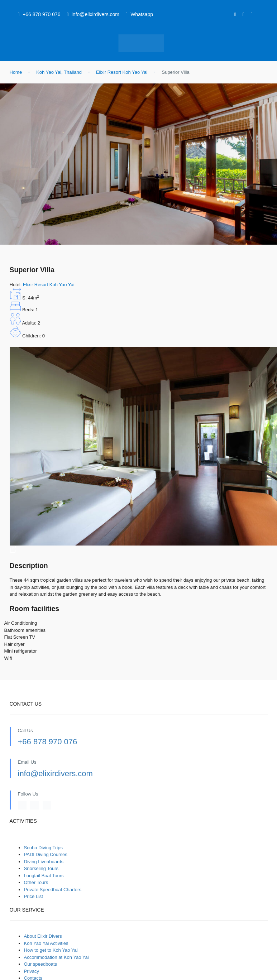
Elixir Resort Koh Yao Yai (122, 72)
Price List (34, 896)
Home (16, 72)
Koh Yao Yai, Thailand (59, 72)
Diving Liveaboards (44, 862)
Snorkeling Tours (41, 868)
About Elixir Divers (43, 936)
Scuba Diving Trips (43, 848)
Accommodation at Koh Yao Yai (56, 957)
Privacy (32, 971)
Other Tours (36, 882)
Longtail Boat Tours (44, 876)
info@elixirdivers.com (55, 774)
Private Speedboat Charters (53, 890)
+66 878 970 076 (48, 742)
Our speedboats (41, 964)
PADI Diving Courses (46, 854)
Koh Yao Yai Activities (46, 943)
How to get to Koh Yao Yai (51, 950)
